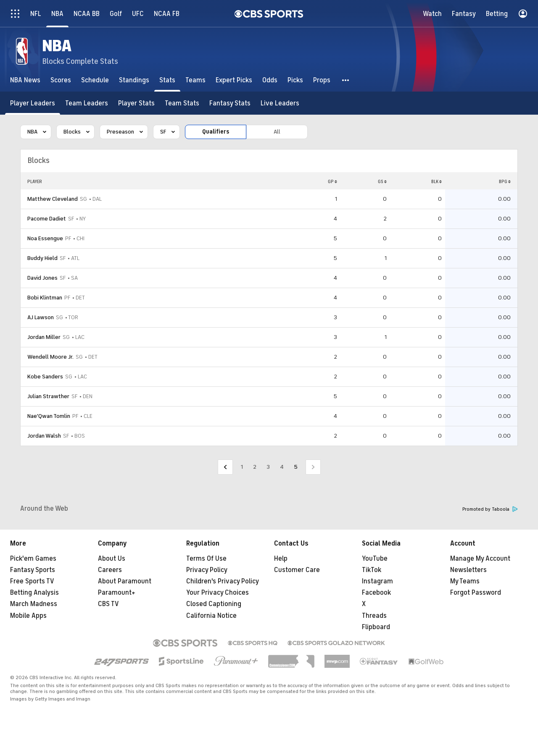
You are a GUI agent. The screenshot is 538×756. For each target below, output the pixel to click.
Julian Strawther (48, 396)
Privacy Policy (207, 570)
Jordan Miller (44, 337)
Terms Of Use (206, 559)
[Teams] (195, 80)
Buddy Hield (42, 258)
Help (281, 559)
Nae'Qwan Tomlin (49, 416)
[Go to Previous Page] (225, 467)
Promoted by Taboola (490, 509)
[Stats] (167, 80)
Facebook (376, 593)
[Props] (322, 80)
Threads (374, 616)
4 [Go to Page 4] (282, 467)
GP (332, 181)
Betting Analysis (34, 593)
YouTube (375, 559)
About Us (112, 559)
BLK (436, 181)
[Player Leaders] (33, 103)
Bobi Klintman (45, 298)
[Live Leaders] (280, 103)
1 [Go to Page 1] (242, 467)
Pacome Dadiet (47, 219)
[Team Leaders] (87, 103)
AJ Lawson (41, 317)
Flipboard (376, 627)
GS (382, 181)
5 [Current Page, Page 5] (296, 467)
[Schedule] (95, 80)
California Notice (211, 616)
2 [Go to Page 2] (255, 467)
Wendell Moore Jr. (50, 357)
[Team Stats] (182, 103)
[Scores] (61, 80)
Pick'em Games (33, 559)
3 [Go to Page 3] (268, 467)
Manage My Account (480, 559)
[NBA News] (25, 80)
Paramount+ (117, 593)
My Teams (465, 581)
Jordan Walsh (44, 436)
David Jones (42, 278)
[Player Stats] (136, 103)
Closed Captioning (214, 604)
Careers (110, 570)
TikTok (372, 570)
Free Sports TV (32, 581)
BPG (505, 181)
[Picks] (295, 80)
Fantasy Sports (33, 570)
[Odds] (270, 80)
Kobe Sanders (45, 377)
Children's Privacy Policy (223, 581)
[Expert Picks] (234, 80)
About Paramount (125, 581)
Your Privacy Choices (218, 593)
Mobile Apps (28, 616)
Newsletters (468, 570)
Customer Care (297, 570)
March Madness (34, 604)
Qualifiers (216, 132)
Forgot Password (476, 593)
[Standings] (134, 80)
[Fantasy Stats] (230, 103)
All (277, 132)
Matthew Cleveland (53, 199)
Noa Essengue (45, 238)
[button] (346, 80)
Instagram (377, 581)
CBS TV (108, 604)
